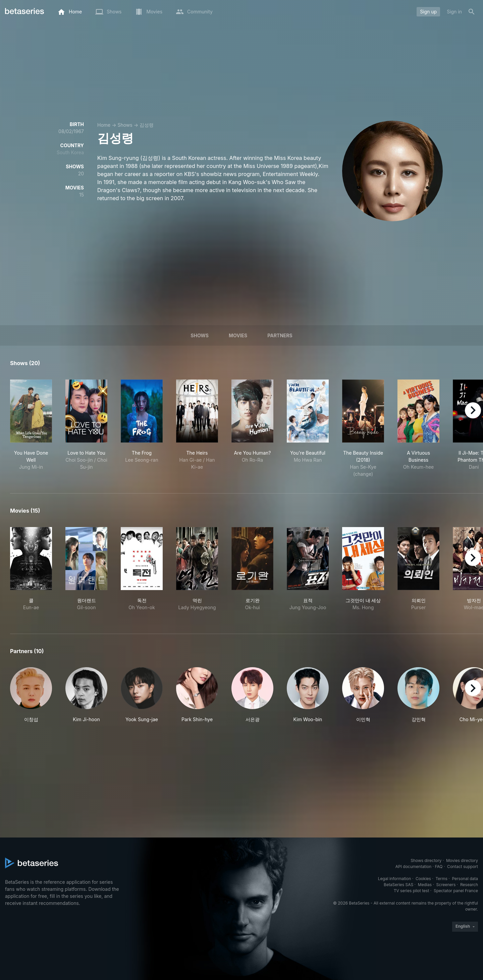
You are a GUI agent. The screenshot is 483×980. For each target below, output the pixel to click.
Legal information (395, 879)
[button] (31, 695)
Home (104, 125)
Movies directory (462, 860)
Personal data (465, 879)
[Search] (472, 12)
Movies (238, 335)
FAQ (439, 867)
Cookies (423, 879)
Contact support (463, 867)
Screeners (446, 885)
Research (469, 885)
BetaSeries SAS (398, 885)
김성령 (147, 125)
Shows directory (426, 860)
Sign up (428, 12)
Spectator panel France (456, 891)
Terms (441, 879)
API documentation (413, 867)
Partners (280, 335)
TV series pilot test (412, 891)
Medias (425, 885)
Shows (125, 125)
